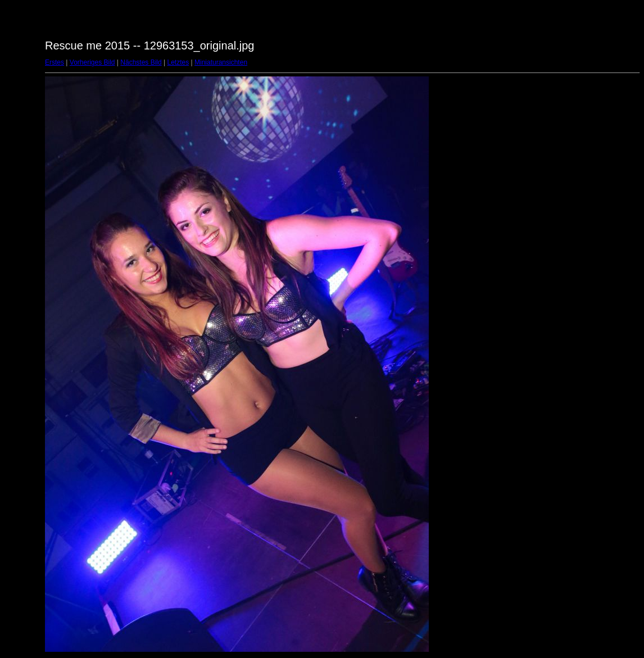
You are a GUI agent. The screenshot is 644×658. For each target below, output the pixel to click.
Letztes (178, 62)
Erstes (55, 62)
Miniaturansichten (221, 62)
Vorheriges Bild (92, 62)
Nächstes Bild (141, 62)
